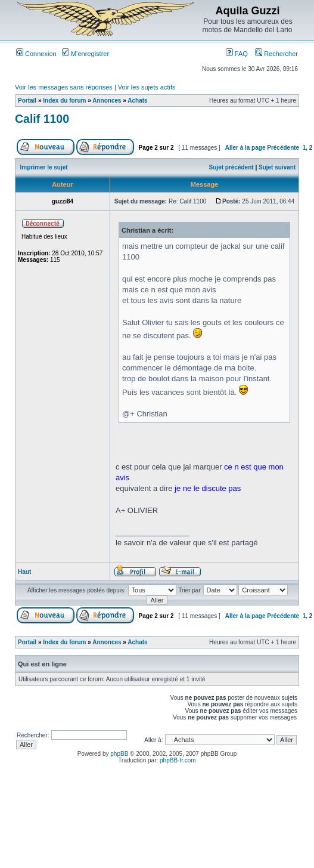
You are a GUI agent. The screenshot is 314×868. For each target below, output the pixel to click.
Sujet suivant (277, 167)
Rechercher (276, 54)
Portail (27, 101)
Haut (24, 572)
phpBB (119, 754)
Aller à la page (245, 148)
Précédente (283, 148)
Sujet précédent (231, 167)
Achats (137, 101)
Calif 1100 (42, 119)
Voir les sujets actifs (147, 87)
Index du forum (64, 101)
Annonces (107, 101)
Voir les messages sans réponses (64, 87)
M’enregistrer (86, 54)
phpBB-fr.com (178, 760)
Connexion (36, 54)
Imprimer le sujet (44, 167)
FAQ (237, 54)
